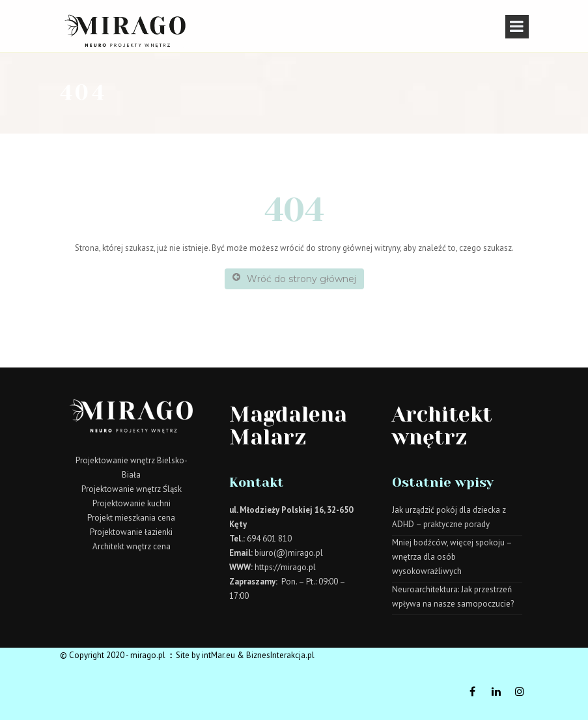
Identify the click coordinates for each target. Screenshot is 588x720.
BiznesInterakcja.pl (280, 655)
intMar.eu (218, 655)
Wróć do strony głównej (294, 279)
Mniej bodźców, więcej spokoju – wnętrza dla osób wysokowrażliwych (452, 557)
